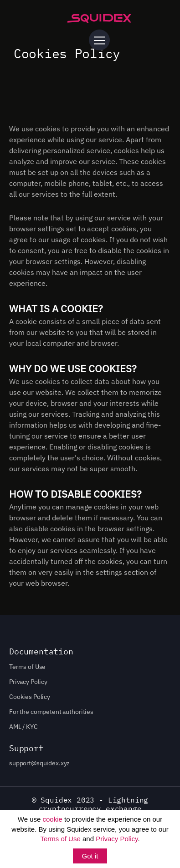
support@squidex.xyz (39, 763)
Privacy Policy (117, 839)
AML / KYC (23, 727)
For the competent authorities (51, 712)
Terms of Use (60, 839)
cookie (53, 819)
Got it (90, 856)
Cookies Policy (30, 697)
